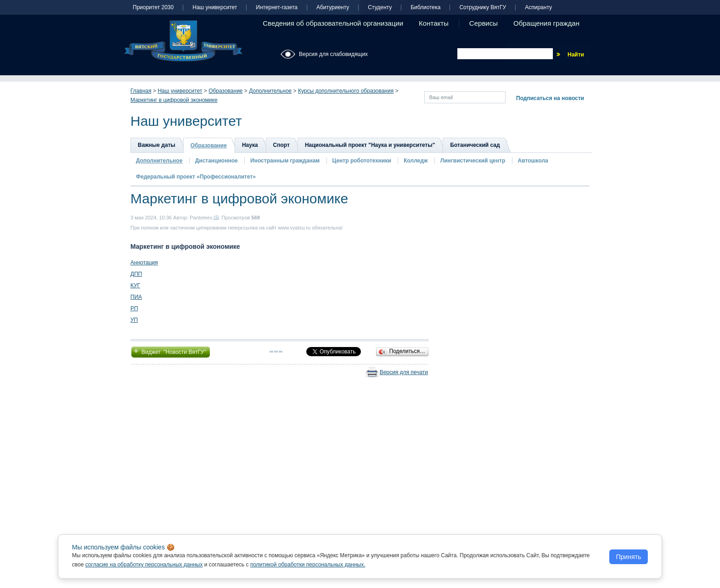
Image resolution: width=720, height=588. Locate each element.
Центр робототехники (363, 161)
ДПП (136, 274)
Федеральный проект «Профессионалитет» (196, 177)
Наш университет (215, 8)
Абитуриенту (333, 8)
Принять (629, 557)
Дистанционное (217, 161)
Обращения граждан (546, 23)
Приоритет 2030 (153, 8)
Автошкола (533, 161)
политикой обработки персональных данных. (308, 565)
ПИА (136, 297)
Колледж (416, 161)
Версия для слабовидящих (333, 54)
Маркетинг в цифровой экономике (174, 100)
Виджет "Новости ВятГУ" (171, 351)
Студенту (380, 8)
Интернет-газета (277, 8)
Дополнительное (270, 91)
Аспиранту (538, 8)
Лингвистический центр (474, 161)
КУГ (135, 286)
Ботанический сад (475, 145)
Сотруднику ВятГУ (483, 8)
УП (134, 320)
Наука (250, 145)
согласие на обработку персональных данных (144, 565)
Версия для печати (404, 372)
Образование (225, 91)
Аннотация (144, 263)
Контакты (434, 23)
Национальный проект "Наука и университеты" (370, 145)
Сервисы (484, 23)
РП (134, 308)
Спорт (281, 145)
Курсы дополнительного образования (346, 91)
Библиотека (425, 8)
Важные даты (157, 145)
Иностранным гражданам (285, 161)
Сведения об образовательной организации (333, 23)
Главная (141, 91)
